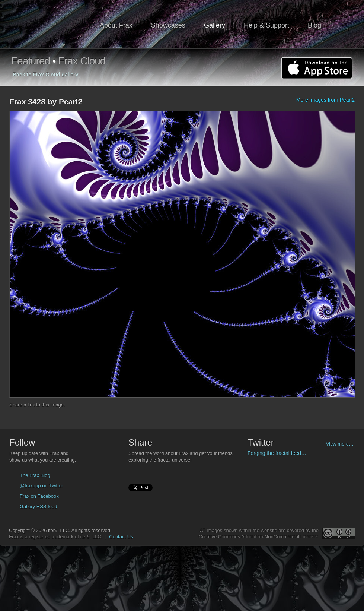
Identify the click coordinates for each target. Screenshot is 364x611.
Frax (51, 24)
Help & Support (266, 25)
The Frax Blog (35, 475)
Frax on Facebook (39, 496)
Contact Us (121, 537)
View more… (340, 444)
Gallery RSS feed (38, 506)
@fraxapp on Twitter (41, 486)
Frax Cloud (82, 61)
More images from (325, 100)
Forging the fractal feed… (277, 453)
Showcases (168, 25)
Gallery (215, 25)
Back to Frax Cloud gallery (46, 75)
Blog (314, 25)
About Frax (116, 25)
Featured (31, 61)
